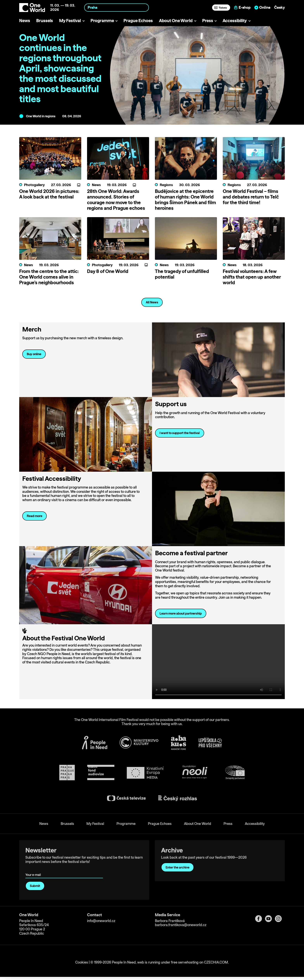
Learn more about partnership (181, 613)
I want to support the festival (180, 433)
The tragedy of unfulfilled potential (182, 274)
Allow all (272, 952)
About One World (176, 20)
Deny (272, 968)
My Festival (70, 20)
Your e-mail (34, 869)
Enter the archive (177, 867)
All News (152, 302)
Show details (60, 975)
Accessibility (235, 20)
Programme (102, 20)
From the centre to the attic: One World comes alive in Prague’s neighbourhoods (49, 277)
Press (208, 20)
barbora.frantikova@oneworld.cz (181, 925)
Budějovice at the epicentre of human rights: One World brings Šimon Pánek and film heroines (185, 199)
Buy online (34, 354)
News (25, 20)
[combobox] (117, 7)
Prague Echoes (138, 20)
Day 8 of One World (108, 271)
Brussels (45, 20)
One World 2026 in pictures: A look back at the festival (49, 194)
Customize (272, 960)
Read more (35, 516)
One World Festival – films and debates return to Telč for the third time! (251, 197)
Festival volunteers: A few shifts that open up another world (252, 277)
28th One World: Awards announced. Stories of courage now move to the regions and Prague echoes (116, 199)
